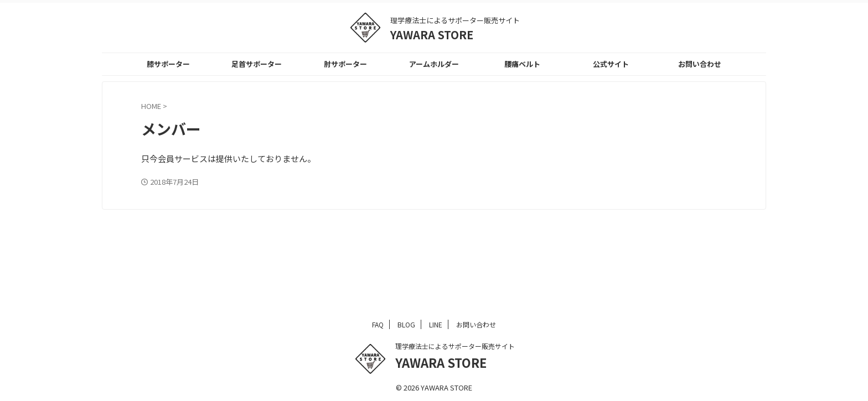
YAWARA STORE (432, 35)
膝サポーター (168, 64)
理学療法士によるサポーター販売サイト (455, 346)
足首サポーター (257, 64)
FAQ (378, 324)
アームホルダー (434, 64)
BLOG (406, 324)
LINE (436, 324)
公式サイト (611, 64)
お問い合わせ (700, 64)
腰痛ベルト (522, 64)
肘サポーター (345, 64)
